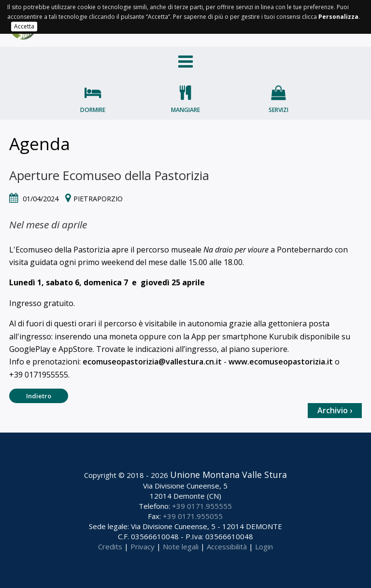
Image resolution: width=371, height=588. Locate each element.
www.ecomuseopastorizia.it (281, 362)
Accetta (24, 26)
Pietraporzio (98, 199)
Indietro (39, 396)
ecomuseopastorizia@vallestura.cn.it (152, 362)
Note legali (181, 546)
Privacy (143, 546)
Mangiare (185, 110)
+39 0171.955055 (193, 516)
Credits (110, 546)
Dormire (93, 110)
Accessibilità (227, 546)
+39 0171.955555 (202, 506)
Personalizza (338, 17)
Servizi (278, 110)
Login (264, 546)
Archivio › (335, 410)
